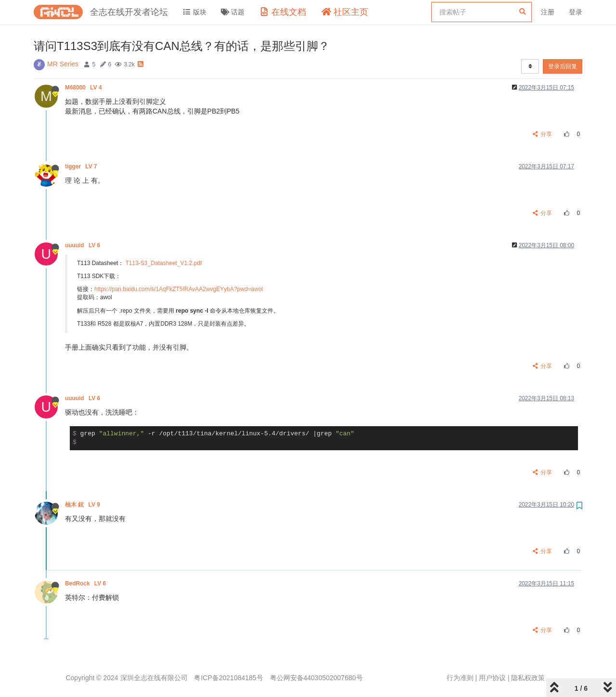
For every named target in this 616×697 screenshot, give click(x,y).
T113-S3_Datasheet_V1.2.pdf (164, 263)
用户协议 (492, 678)
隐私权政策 (528, 678)
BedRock (86, 583)
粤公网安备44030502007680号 (316, 678)
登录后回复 (563, 66)
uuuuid (83, 245)
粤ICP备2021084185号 (228, 678)
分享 (543, 134)
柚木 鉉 (83, 505)
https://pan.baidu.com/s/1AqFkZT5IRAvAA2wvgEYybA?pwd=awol (179, 289)
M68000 (84, 88)
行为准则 (460, 678)
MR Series (63, 64)
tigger (82, 166)
